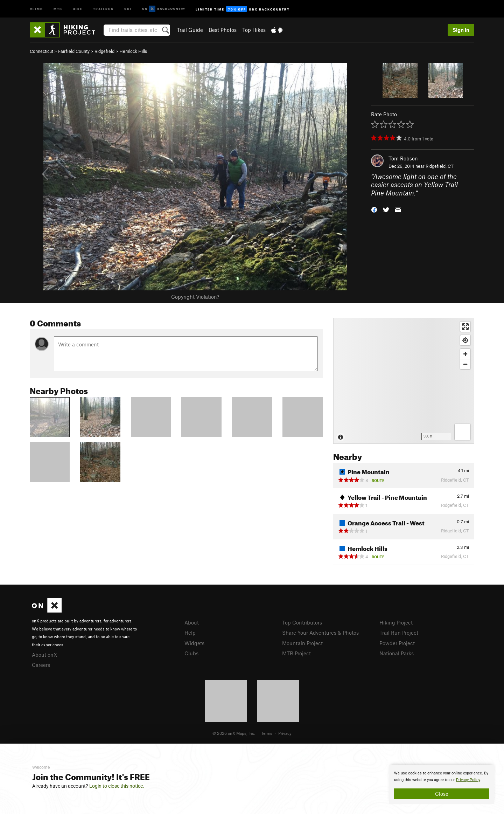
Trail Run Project (399, 633)
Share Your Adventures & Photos (320, 633)
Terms (267, 733)
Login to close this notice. (117, 786)
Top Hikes (254, 30)
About (192, 622)
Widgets (194, 643)
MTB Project (296, 653)
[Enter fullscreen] (465, 327)
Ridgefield (104, 51)
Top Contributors (302, 622)
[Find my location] (465, 340)
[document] (442, 785)
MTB (58, 9)
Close (442, 794)
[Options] (463, 432)
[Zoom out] (465, 364)
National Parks (397, 653)
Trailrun (103, 9)
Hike (78, 9)
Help (190, 633)
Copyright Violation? (195, 297)
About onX (44, 655)
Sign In (461, 30)
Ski (128, 9)
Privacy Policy (468, 780)
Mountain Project (302, 643)
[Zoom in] (465, 354)
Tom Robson (403, 158)
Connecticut (41, 51)
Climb (36, 9)
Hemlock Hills (133, 51)
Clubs (191, 653)
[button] (374, 209)
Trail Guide (190, 30)
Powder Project (397, 643)
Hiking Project (396, 622)
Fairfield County (74, 51)
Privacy (285, 733)
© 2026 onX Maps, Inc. (234, 733)
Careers (41, 665)
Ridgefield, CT (440, 166)
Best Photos (223, 30)
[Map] (404, 381)
